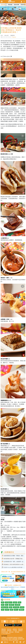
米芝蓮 (22, 607)
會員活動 (11, 632)
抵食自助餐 (16, 5)
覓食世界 (23, 5)
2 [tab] (12, 8)
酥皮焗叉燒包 (5, 607)
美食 (3, 602)
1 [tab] (10, 8)
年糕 (3, 610)
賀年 (3, 605)
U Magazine (14, 37)
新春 (20, 602)
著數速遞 (4, 629)
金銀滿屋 (18, 605)
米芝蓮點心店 (9, 602)
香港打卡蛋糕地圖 (13, 639)
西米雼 (7, 610)
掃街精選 (4, 631)
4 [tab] (16, 8)
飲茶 (11, 607)
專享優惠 (17, 632)
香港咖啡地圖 (21, 639)
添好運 (15, 602)
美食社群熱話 (5, 639)
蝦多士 (16, 610)
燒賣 (12, 610)
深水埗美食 (16, 607)
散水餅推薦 (10, 638)
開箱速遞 (10, 5)
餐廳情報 (13, 35)
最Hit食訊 (4, 5)
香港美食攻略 (5, 632)
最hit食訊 (7, 35)
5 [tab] (13, 10)
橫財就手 (12, 605)
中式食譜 (15, 631)
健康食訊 (15, 629)
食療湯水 (20, 631)
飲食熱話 (9, 629)
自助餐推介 (4, 638)
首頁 (2, 35)
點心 (7, 605)
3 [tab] (14, 8)
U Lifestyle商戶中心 (6, 634)
